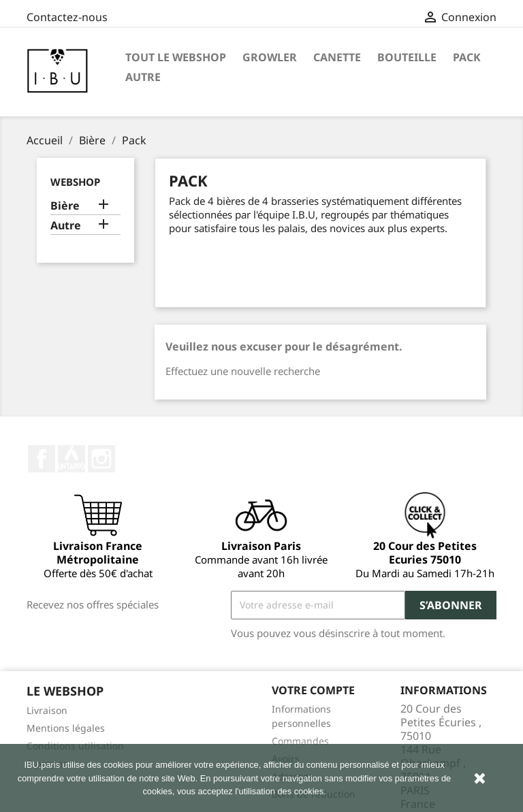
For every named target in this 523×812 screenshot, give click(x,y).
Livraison (47, 710)
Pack (467, 57)
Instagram (101, 459)
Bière (65, 206)
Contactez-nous (67, 17)
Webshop (75, 182)
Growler (270, 57)
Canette (337, 57)
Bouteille (407, 57)
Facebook (42, 459)
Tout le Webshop (176, 57)
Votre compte (313, 690)
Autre (143, 77)
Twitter (72, 459)
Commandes (300, 741)
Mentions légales (66, 728)
